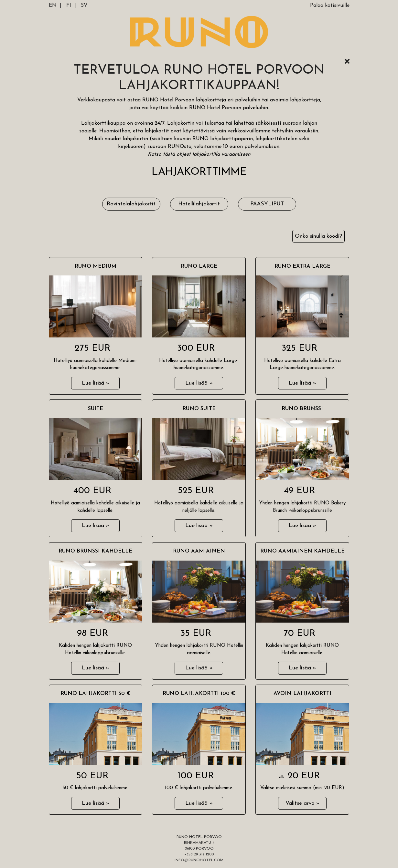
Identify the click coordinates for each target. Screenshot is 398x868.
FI (69, 5)
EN (53, 5)
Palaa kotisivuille (330, 5)
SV (84, 5)
